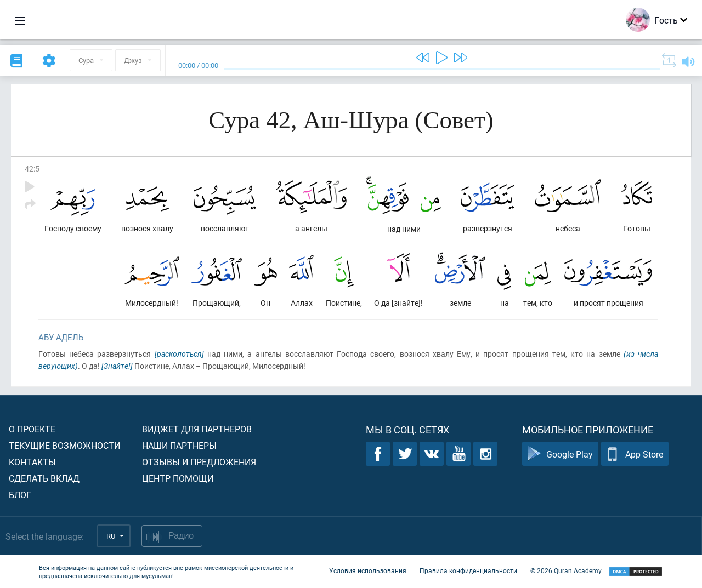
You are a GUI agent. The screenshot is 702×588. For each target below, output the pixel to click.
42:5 (32, 169)
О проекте (32, 429)
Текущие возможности (64, 445)
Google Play (560, 454)
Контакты (32, 462)
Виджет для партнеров (197, 429)
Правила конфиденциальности (468, 570)
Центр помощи (178, 478)
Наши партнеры (179, 445)
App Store (635, 454)
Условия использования (368, 570)
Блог (20, 495)
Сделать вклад (44, 478)
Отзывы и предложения (199, 462)
